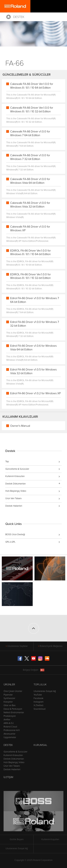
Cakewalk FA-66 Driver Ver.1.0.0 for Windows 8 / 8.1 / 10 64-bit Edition (32, 86)
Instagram (39, 702)
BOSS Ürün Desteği (15, 534)
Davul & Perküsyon (13, 709)
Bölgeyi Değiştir (34, 670)
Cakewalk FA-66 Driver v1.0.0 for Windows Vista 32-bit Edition (30, 205)
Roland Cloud (10, 727)
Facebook (39, 698)
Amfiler (7, 720)
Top (7, 462)
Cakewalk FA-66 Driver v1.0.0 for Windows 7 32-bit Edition (30, 157)
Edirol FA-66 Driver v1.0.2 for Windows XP (35, 393)
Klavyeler (8, 702)
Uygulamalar (10, 737)
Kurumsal (40, 745)
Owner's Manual (20, 426)
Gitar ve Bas (10, 705)
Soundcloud (39, 709)
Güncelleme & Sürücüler (17, 469)
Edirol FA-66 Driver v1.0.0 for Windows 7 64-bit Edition (35, 300)
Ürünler (9, 684)
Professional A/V (12, 730)
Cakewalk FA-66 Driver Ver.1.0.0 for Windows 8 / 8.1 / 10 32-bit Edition (32, 110)
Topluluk (40, 684)
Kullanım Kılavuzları (15, 476)
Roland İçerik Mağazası (51, 646)
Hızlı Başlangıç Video (16, 491)
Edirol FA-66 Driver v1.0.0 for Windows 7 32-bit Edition (35, 324)
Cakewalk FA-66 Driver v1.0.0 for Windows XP (30, 229)
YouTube (38, 695)
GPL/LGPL (10, 542)
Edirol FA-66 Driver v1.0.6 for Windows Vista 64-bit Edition (33, 348)
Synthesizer (9, 698)
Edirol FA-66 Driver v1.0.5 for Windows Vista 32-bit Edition (33, 371)
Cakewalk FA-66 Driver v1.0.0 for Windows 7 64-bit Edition (30, 133)
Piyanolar (8, 695)
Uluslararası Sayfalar (18, 646)
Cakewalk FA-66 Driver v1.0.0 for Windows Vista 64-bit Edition (30, 181)
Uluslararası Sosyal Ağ (45, 691)
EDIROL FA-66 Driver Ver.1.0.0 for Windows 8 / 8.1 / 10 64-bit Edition (31, 253)
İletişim (8, 777)
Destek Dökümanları (14, 759)
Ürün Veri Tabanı (13, 498)
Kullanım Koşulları (50, 839)
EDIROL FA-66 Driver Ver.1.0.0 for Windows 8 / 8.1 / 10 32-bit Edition (31, 276)
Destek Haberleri (14, 506)
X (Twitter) (38, 705)
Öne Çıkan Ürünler (13, 691)
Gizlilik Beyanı (17, 839)
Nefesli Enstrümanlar (14, 713)
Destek (19, 17)
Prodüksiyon (10, 716)
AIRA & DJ (9, 723)
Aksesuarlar (9, 734)
